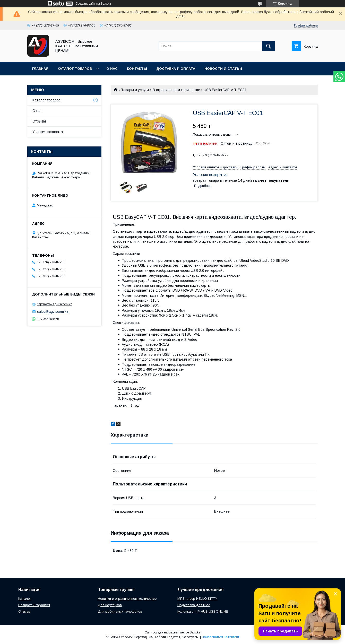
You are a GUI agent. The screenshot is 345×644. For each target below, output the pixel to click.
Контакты (137, 69)
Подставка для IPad (194, 605)
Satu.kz (195, 632)
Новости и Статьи (223, 69)
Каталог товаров (75, 69)
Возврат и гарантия (34, 605)
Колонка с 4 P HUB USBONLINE (203, 611)
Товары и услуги (135, 90)
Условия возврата (48, 132)
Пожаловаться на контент (220, 637)
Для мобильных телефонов (120, 611)
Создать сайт (85, 4)
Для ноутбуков (110, 605)
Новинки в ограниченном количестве (127, 599)
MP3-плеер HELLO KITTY (197, 599)
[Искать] (269, 46)
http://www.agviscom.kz (54, 304)
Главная (40, 69)
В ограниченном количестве (176, 90)
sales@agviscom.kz (53, 312)
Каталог (25, 599)
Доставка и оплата (176, 69)
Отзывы (39, 121)
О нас (112, 69)
